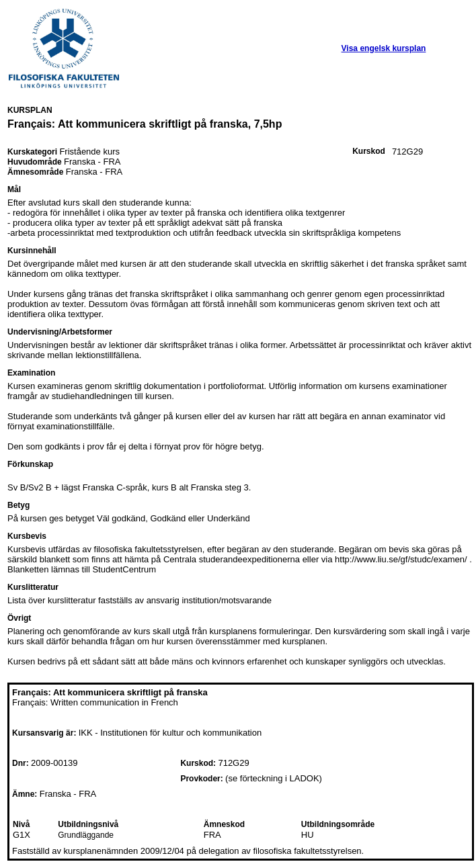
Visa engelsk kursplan (384, 48)
